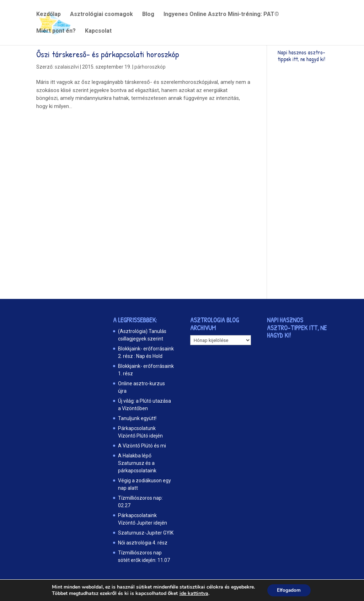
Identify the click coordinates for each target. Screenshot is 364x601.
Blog (148, 15)
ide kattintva (192, 593)
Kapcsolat (98, 31)
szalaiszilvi (67, 67)
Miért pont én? (56, 31)
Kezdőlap (49, 15)
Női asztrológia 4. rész (143, 543)
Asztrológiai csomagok (101, 15)
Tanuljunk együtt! (137, 418)
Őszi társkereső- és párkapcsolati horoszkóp (108, 54)
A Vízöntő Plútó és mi (142, 446)
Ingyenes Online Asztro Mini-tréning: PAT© (221, 15)
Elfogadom (289, 590)
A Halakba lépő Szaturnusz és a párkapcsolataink (137, 463)
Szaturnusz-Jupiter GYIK (146, 533)
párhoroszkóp (150, 67)
